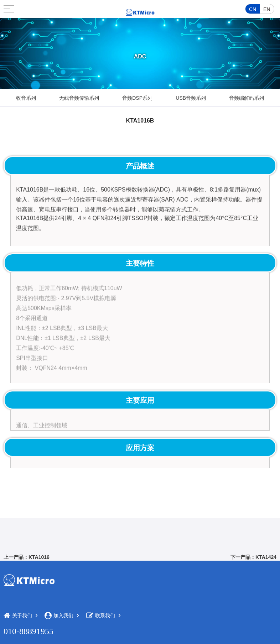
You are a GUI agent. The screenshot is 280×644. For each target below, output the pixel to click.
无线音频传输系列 (79, 98)
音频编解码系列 (247, 98)
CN (253, 9)
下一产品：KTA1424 (253, 557)
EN (267, 9)
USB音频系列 (191, 98)
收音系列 (26, 98)
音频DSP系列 (137, 98)
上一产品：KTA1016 (27, 557)
